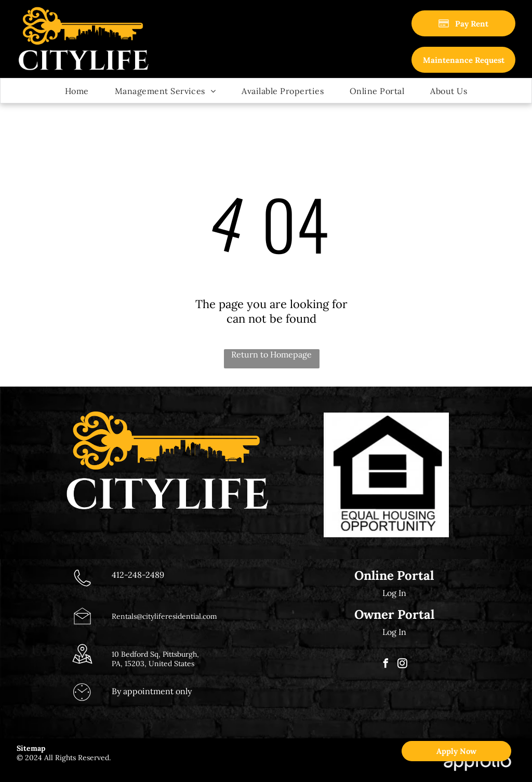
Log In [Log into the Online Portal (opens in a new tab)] (394, 593)
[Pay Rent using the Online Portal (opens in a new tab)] (463, 23)
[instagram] (403, 665)
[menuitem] (77, 90)
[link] (463, 60)
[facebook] (386, 665)
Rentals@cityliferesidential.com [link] (164, 616)
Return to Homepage (271, 354)
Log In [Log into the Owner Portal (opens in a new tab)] (394, 632)
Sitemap (31, 748)
